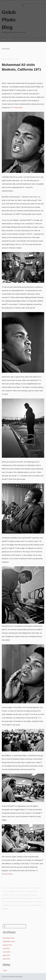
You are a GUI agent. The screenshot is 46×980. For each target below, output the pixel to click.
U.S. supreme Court (34, 905)
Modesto (10, 902)
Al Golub (29, 892)
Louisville (38, 898)
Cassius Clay (14, 895)
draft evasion (24, 895)
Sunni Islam (13, 905)
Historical (12, 888)
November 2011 (9, 938)
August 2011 (7, 945)
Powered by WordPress (9, 977)
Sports (38, 888)
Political (31, 888)
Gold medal (33, 895)
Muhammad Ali (28, 902)
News (19, 888)
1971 (24, 892)
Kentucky (31, 898)
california (5, 895)
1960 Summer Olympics (14, 892)
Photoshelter (18, 108)
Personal (24, 888)
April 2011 (6, 959)
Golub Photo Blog (9, 20)
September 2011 (9, 941)
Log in (5, 970)
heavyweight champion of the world (14, 898)
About (11, 40)
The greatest (22, 905)
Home (5, 40)
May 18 (4, 902)
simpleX (20, 977)
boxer (35, 892)
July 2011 (6, 948)
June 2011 (7, 952)
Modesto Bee (18, 902)
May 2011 (6, 955)
